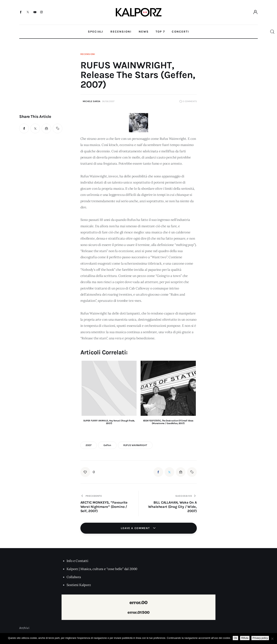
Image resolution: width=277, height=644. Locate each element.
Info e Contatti (77, 561)
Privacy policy (260, 638)
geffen (107, 445)
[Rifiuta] (272, 639)
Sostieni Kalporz (79, 585)
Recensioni (88, 54)
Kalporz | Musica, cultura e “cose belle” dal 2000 (102, 569)
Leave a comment (136, 528)
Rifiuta (245, 638)
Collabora (74, 577)
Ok (236, 638)
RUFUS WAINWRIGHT (135, 445)
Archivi (24, 628)
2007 (88, 445)
